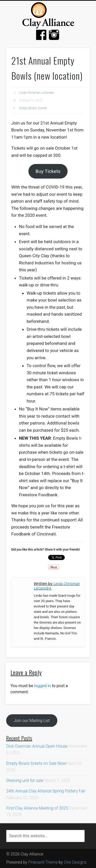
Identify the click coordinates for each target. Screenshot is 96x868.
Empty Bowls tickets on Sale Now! (36, 763)
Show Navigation (83, 34)
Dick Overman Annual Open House (37, 746)
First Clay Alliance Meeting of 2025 (37, 808)
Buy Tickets (48, 171)
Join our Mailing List (32, 721)
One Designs (75, 862)
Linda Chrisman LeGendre (37, 93)
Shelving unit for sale (25, 781)
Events (43, 108)
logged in (42, 686)
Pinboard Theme (43, 862)
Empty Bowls (28, 108)
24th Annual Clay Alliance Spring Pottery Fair (46, 791)
